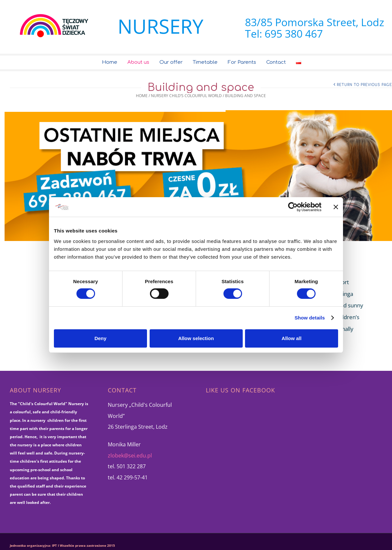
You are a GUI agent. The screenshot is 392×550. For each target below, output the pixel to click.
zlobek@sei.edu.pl (130, 455)
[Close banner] (336, 207)
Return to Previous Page (364, 85)
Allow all (292, 338)
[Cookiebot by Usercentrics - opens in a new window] (293, 207)
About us (138, 62)
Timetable (205, 62)
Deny (100, 338)
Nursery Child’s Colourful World (186, 96)
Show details (310, 318)
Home (110, 62)
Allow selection (196, 338)
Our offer (171, 62)
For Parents (242, 62)
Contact (276, 62)
